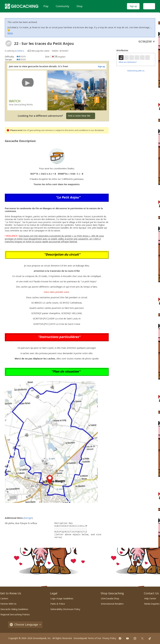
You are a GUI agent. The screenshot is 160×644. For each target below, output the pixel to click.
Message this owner (41, 51)
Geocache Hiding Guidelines (14, 609)
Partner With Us (8, 604)
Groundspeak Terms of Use (87, 638)
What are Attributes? (128, 62)
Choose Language (25, 624)
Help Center (150, 598)
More (10, 33)
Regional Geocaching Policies (15, 614)
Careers (4, 598)
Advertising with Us (136, 71)
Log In (149, 6)
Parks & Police (58, 604)
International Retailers (112, 604)
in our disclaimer (96, 130)
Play (46, 6)
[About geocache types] (9, 43)
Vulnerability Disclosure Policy (65, 609)
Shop (80, 6)
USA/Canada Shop (110, 598)
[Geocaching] (22, 6)
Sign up (133, 6)
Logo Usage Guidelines (62, 598)
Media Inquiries (152, 604)
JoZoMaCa (19, 51)
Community (62, 6)
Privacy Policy (109, 638)
